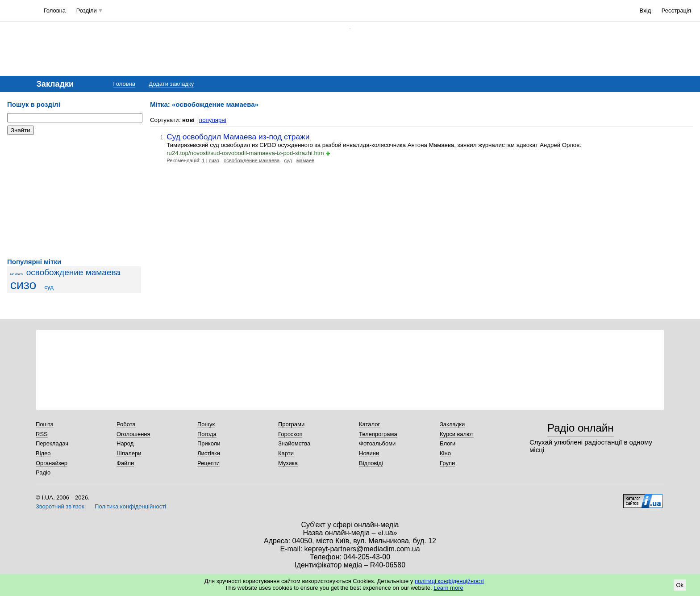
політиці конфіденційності (449, 581)
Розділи (87, 10)
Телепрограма (378, 434)
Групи (447, 463)
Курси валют (457, 434)
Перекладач (52, 443)
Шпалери (129, 453)
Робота (126, 424)
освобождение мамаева (73, 272)
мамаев (17, 274)
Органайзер (52, 463)
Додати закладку (171, 84)
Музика (288, 463)
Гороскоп (290, 434)
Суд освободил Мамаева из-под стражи (238, 137)
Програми (291, 424)
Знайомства (294, 443)
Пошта (45, 424)
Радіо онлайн (581, 428)
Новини (369, 453)
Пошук (206, 424)
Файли (125, 463)
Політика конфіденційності (130, 506)
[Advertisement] (74, 197)
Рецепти (208, 463)
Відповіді (371, 463)
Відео (43, 453)
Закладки (452, 424)
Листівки (209, 453)
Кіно (445, 453)
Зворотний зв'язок (60, 506)
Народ (125, 443)
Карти (286, 453)
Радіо (43, 472)
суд (49, 287)
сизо (23, 285)
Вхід (646, 10)
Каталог (369, 424)
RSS (42, 434)
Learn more (448, 588)
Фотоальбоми (377, 443)
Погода (207, 434)
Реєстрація (676, 10)
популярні (213, 120)
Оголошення (133, 434)
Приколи (209, 443)
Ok (680, 585)
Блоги (448, 443)
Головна (55, 10)
